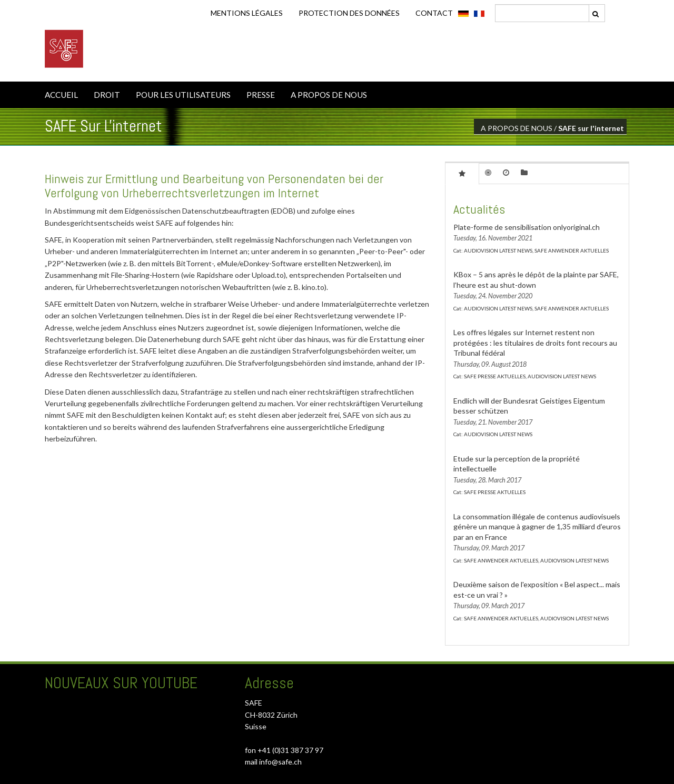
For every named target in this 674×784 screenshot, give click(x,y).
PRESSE (261, 95)
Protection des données (349, 13)
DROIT (107, 95)
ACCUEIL (61, 95)
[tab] (462, 173)
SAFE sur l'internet (591, 128)
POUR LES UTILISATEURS (183, 95)
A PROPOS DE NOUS (329, 95)
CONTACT (434, 13)
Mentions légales (247, 13)
